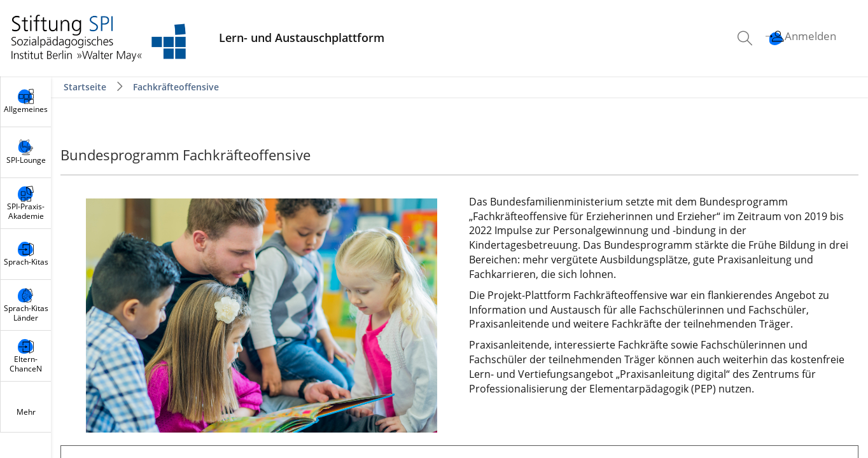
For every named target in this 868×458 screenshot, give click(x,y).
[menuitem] (746, 38)
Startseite (86, 87)
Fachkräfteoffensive (176, 87)
